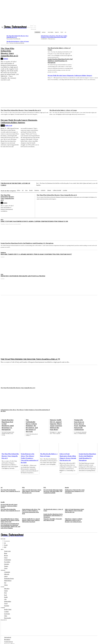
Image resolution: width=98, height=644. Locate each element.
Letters (6, 576)
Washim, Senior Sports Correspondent (11, 224)
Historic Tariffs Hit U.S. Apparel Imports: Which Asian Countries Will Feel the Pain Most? (36, 254)
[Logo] (15, 27)
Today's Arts (7, 551)
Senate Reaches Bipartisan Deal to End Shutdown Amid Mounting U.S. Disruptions (60, 61)
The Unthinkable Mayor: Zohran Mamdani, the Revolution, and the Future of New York (32, 426)
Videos (6, 585)
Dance (6, 558)
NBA (2, 220)
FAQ (5, 583)
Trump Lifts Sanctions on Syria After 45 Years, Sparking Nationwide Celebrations (80, 425)
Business (3, 252)
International (8, 637)
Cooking (6, 612)
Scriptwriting (7, 560)
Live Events (7, 614)
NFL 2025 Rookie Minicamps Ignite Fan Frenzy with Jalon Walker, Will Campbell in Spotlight (53, 491)
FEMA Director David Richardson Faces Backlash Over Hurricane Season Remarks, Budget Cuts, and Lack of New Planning (10, 526)
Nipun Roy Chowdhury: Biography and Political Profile (23, 276)
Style (5, 593)
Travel (6, 604)
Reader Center (8, 609)
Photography (8, 618)
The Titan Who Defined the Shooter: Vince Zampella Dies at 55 (17, 36)
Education (7, 588)
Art (2, 59)
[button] (2, 27)
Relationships (8, 601)
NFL (45, 487)
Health (3, 126)
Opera (6, 568)
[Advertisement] (49, 94)
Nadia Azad (9, 125)
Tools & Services (8, 642)
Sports (67, 487)
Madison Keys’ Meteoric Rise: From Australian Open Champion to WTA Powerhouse (75, 491)
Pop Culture (7, 562)
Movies (6, 555)
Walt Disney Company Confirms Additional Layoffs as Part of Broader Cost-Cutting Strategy (74, 520)
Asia (2, 274)
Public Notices (8, 581)
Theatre (6, 566)
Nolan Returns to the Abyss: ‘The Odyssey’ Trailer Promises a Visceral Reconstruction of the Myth (54, 36)
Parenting (7, 606)
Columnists (7, 572)
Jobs (5, 599)
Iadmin (6, 59)
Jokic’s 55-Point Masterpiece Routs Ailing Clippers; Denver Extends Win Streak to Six (34, 221)
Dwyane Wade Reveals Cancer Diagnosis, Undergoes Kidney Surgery (70, 75)
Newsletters (7, 639)
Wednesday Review (9, 578)
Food (5, 595)
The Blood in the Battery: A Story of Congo (18, 41)
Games (6, 591)
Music (6, 553)
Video (6, 616)
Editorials (7, 574)
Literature (7, 564)
